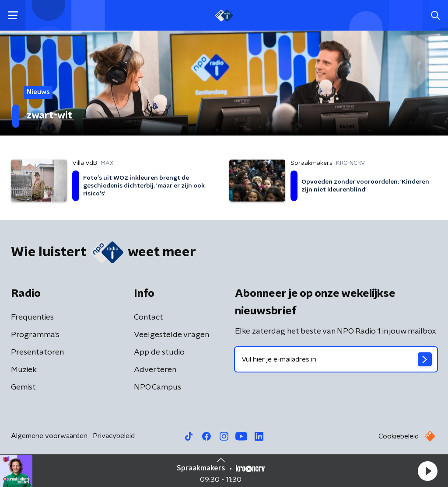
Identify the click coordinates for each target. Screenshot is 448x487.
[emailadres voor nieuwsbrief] (336, 359)
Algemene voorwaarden (49, 436)
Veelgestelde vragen (171, 335)
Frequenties (32, 317)
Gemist (23, 387)
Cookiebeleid (399, 436)
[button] (427, 471)
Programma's (35, 335)
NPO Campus (157, 387)
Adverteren (155, 370)
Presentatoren (37, 352)
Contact (149, 317)
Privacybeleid (114, 436)
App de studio (159, 352)
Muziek (24, 370)
